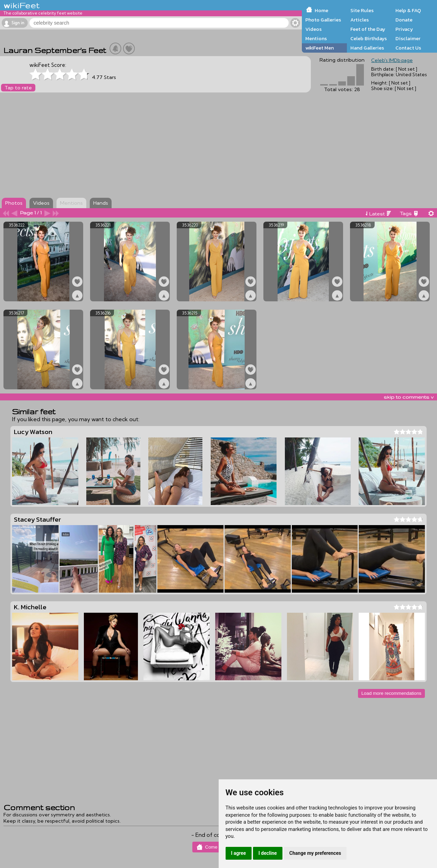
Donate (404, 20)
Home (321, 10)
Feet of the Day (368, 29)
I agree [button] (239, 853)
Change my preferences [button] (315, 853)
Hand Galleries (367, 48)
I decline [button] (268, 853)
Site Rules (362, 10)
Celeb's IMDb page (392, 60)
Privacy (404, 29)
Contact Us (408, 48)
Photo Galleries (323, 20)
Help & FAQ (408, 10)
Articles (360, 20)
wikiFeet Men (320, 48)
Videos (313, 29)
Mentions (316, 38)
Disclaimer (408, 38)
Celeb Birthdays (369, 38)
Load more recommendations (391, 693)
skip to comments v (409, 397)
